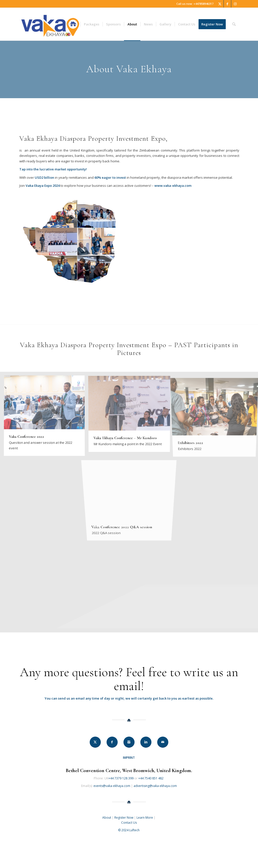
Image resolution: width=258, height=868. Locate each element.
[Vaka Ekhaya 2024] (50, 24)
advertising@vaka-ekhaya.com (155, 786)
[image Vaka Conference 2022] (46, 418)
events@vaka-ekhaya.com (112, 786)
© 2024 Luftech (129, 830)
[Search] (234, 24)
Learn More (145, 818)
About (107, 818)
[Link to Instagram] (235, 4)
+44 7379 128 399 (121, 778)
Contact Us (129, 823)
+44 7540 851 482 (151, 778)
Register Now (124, 818)
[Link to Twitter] (220, 4)
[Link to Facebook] (227, 4)
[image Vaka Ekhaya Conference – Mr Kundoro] (131, 415)
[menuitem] (72, 24)
